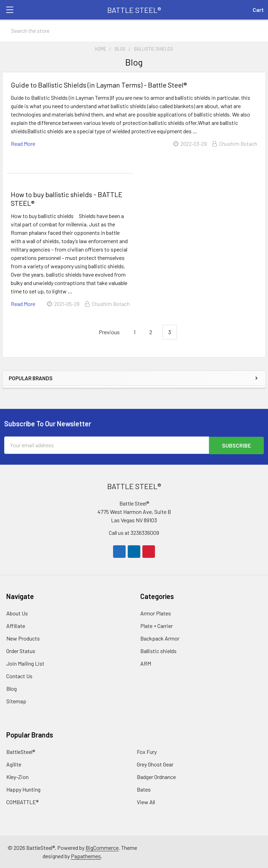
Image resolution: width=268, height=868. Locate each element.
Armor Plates (156, 613)
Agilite (14, 764)
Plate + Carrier (157, 625)
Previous (105, 332)
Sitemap (16, 701)
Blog (12, 688)
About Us (17, 613)
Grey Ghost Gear (155, 764)
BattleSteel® (21, 751)
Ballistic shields (158, 650)
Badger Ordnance (156, 776)
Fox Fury (147, 751)
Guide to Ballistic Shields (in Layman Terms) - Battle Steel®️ (99, 85)
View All (146, 802)
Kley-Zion (17, 776)
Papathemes (86, 856)
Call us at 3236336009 (134, 532)
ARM (146, 663)
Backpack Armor (160, 638)
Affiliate (16, 625)
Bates (144, 789)
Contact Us (19, 676)
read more (23, 144)
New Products (23, 638)
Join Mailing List (25, 663)
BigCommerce (102, 847)
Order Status (21, 650)
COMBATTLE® (22, 802)
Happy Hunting (23, 789)
